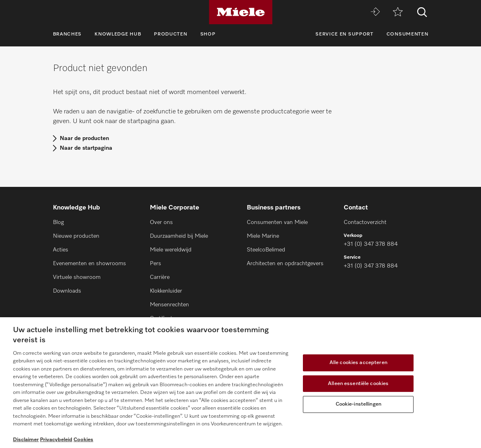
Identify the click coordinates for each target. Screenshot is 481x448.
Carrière (160, 277)
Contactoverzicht (365, 222)
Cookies (83, 440)
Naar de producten (84, 138)
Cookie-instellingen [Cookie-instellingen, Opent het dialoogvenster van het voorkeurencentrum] (358, 404)
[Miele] (241, 12)
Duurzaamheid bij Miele (179, 236)
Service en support (344, 34)
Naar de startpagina (86, 148)
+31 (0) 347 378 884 (371, 244)
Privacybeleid (56, 440)
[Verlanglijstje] (398, 12)
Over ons (161, 222)
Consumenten (407, 34)
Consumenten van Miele (277, 222)
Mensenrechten (169, 305)
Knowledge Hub (118, 34)
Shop (208, 34)
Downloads (67, 291)
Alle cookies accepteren (358, 363)
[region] (241, 383)
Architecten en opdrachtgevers (285, 264)
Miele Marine (263, 236)
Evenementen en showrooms (89, 264)
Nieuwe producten (76, 236)
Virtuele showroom (77, 277)
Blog (58, 222)
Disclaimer (26, 440)
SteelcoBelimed (266, 250)
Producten (170, 34)
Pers (155, 264)
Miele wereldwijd (171, 250)
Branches (67, 34)
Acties (61, 250)
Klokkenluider (166, 291)
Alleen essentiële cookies (358, 384)
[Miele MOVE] (375, 12)
